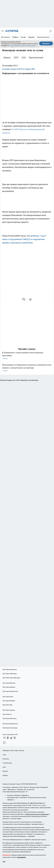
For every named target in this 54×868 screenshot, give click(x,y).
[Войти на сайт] (51, 31)
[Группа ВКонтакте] (4, 738)
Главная (5, 775)
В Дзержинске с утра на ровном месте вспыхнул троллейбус (27, 356)
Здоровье (31, 37)
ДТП (16, 57)
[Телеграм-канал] (11, 738)
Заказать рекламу (44, 37)
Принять (46, 43)
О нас (4, 755)
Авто (4, 767)
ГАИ (24, 57)
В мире (23, 37)
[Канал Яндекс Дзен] (15, 738)
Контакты (6, 759)
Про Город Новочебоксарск (11, 678)
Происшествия (36, 57)
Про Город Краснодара (10, 728)
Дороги (7, 57)
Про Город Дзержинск (10, 669)
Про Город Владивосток (10, 724)
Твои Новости (7, 714)
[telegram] (31, 299)
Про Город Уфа (7, 705)
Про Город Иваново (9, 687)
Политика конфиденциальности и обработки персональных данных (24, 840)
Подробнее (31, 836)
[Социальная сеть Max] (4, 742)
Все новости (5, 37)
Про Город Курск (8, 697)
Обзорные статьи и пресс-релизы (13, 750)
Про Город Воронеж (9, 683)
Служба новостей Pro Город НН (18, 69)
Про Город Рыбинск (9, 701)
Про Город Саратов (9, 710)
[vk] (24, 299)
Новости (5, 771)
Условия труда (7, 763)
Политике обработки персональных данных (22, 45)
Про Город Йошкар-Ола (10, 691)
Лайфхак (15, 37)
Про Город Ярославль (10, 718)
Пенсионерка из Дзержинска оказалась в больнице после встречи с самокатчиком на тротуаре (27, 368)
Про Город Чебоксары (10, 674)
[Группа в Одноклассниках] (8, 738)
